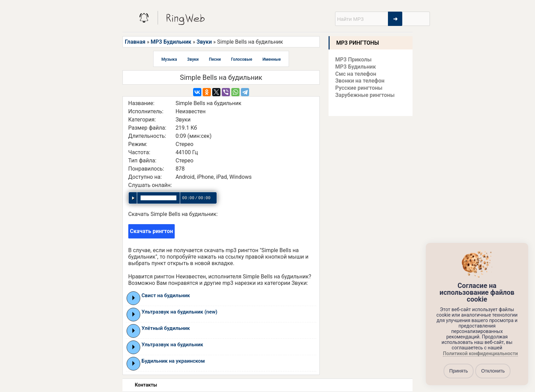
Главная (135, 42)
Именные (272, 59)
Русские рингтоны (359, 88)
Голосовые (242, 59)
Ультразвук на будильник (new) (179, 312)
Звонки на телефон (360, 81)
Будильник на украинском (173, 361)
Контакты (146, 385)
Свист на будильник (166, 295)
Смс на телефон (356, 74)
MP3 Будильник (171, 42)
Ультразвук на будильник (172, 345)
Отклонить (493, 371)
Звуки (204, 42)
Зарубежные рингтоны (365, 95)
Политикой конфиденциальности (480, 353)
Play (134, 298)
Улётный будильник (166, 328)
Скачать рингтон (151, 231)
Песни (215, 59)
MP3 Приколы (354, 60)
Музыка (169, 59)
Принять (459, 371)
